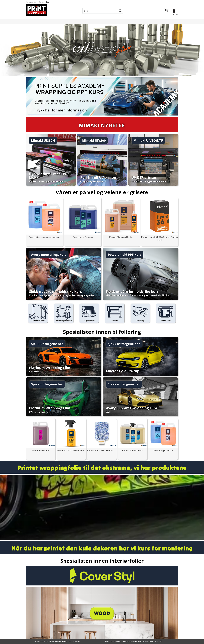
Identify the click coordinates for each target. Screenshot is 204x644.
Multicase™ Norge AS (154, 641)
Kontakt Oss (44, 2)
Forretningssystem (113, 641)
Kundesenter (31, 2)
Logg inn (174, 15)
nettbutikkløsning (130, 641)
